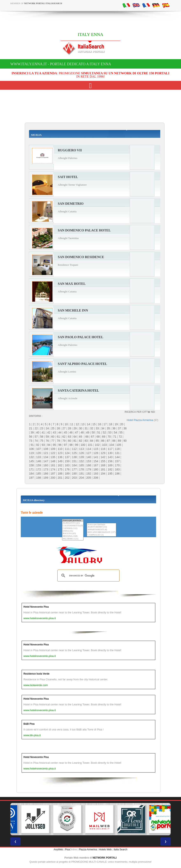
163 (67, 465)
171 (31, 469)
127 (89, 453)
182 (110, 469)
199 (46, 478)
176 (67, 469)
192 (89, 474)
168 (103, 465)
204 (81, 478)
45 (66, 432)
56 (31, 437)
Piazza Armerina (88, 850)
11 (72, 424)
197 (31, 478)
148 (53, 461)
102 (97, 445)
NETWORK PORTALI (105, 858)
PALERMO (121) (73, 539)
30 (81, 428)
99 (77, 445)
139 (81, 457)
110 (60, 449)
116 (103, 449)
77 (53, 441)
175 (60, 469)
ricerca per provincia (73, 520)
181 (103, 469)
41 (43, 432)
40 (38, 432)
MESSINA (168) (73, 536)
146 (39, 461)
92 (38, 445)
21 (31, 428)
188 (60, 474)
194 (103, 474)
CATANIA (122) (73, 528)
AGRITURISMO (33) (101, 527)
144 (117, 457)
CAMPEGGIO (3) (101, 535)
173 (46, 469)
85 (97, 441)
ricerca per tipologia (101, 525)
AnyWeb (58, 850)
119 (31, 453)
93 (43, 445)
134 (46, 457)
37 (120, 428)
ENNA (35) (73, 531)
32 (92, 428)
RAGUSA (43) (73, 534)
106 (31, 449)
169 (110, 465)
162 (60, 465)
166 (89, 465)
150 (67, 461)
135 (53, 457)
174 (53, 469)
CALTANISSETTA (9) (73, 526)
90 (125, 441)
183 (117, 469)
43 (55, 432)
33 (97, 428)
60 (53, 437)
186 (46, 474)
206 (96, 478)
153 (89, 461)
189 (67, 474)
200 (53, 478)
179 (89, 469)
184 (31, 474)
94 (49, 445)
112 (74, 449)
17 (105, 424)
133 (39, 457)
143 (110, 457)
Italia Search (120, 850)
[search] (88, 576)
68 (98, 437)
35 (108, 428)
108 (46, 449)
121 (46, 453)
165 (81, 465)
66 (87, 437)
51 (99, 432)
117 (110, 449)
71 (115, 437)
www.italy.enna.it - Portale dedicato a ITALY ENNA (61, 64)
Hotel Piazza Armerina (140, 420)
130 (110, 453)
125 (74, 453)
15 (94, 424)
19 (116, 424)
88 (114, 441)
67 (93, 437)
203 (74, 478)
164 (74, 465)
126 (81, 453)
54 (116, 432)
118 (117, 449)
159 (39, 465)
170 (117, 465)
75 (42, 441)
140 (89, 457)
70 (109, 437)
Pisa (67, 850)
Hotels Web (105, 850)
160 (46, 465)
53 (110, 432)
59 (47, 437)
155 (103, 461)
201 (60, 478)
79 (64, 441)
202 (67, 478)
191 (81, 474)
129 (103, 453)
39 (32, 432)
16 (100, 424)
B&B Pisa (29, 724)
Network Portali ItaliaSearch (43, 3)
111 (67, 449)
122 (53, 453)
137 (67, 457)
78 (58, 441)
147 (46, 461)
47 (77, 432)
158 (31, 465)
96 (60, 445)
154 (96, 461)
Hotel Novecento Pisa (36, 607)
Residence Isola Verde (37, 674)
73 (31, 441)
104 (112, 445)
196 (117, 474)
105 (119, 445)
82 (81, 441)
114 (89, 449)
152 (81, 461)
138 (74, 457)
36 (114, 428)
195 (110, 474)
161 (53, 465)
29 (75, 428)
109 (53, 449)
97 (66, 445)
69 (104, 437)
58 (42, 437)
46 (71, 432)
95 (55, 445)
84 (92, 441)
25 (53, 428)
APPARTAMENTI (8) (101, 530)
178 (81, 469)
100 (83, 445)
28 (70, 428)
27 (64, 428)
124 (67, 453)
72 (120, 437)
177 (74, 469)
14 (88, 424)
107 (39, 449)
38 (125, 428)
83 (86, 441)
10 (66, 424)
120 (39, 453)
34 (103, 428)
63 (70, 437)
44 (60, 432)
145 (31, 461)
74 (36, 441)
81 (75, 441)
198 (39, 478)
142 (103, 457)
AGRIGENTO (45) (73, 523)
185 (39, 474)
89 (120, 441)
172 (39, 469)
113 (81, 449)
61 (58, 437)
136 (60, 457)
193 (96, 474)
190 (74, 474)
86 (103, 441)
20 (122, 424)
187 (53, 474)
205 (89, 478)
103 (104, 445)
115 (96, 449)
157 (117, 461)
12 (77, 424)
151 (74, 461)
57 (36, 437)
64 (75, 437)
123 (60, 453)
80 (70, 441)
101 (90, 445)
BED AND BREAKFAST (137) (101, 532)
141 (96, 457)
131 (117, 453)
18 (111, 424)
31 (86, 428)
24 (47, 428)
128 (96, 453)
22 (36, 428)
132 (31, 457)
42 (49, 432)
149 (60, 461)
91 (32, 445)
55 (121, 432)
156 (110, 461)
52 (104, 432)
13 (83, 424)
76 (47, 441)
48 (82, 432)
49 (88, 432)
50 (93, 432)
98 (71, 445)
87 (108, 441)
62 (64, 437)
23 (42, 428)
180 (96, 469)
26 (58, 428)
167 (96, 465)
